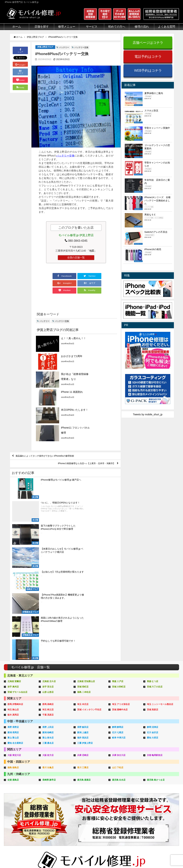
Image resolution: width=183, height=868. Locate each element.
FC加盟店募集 (159, 824)
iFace (81, 795)
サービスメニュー (88, 783)
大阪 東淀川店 (15, 617)
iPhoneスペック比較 (162, 807)
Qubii (81, 803)
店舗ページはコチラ (148, 42)
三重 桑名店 (49, 605)
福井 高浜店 (83, 600)
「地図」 (92, 251)
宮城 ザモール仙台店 (18, 556)
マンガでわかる (13, 799)
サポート (119, 783)
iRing (80, 799)
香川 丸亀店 (49, 629)
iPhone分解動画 (160, 795)
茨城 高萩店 (153, 573)
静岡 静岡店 (118, 590)
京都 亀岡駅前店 (155, 617)
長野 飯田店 (83, 590)
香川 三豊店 (83, 629)
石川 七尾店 (118, 595)
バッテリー (64, 48)
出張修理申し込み (124, 812)
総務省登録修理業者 (15, 791)
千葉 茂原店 (49, 578)
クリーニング (11, 795)
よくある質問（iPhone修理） (131, 816)
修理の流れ (142, 27)
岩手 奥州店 (14, 550)
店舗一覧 (156, 820)
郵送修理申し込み (124, 807)
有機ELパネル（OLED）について (21, 817)
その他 (155, 783)
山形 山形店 (49, 556)
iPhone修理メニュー (52, 787)
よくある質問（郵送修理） (129, 820)
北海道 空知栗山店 (87, 545)
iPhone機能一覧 (160, 803)
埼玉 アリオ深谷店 (122, 568)
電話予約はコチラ (148, 56)
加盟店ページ (170, 857)
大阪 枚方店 (49, 617)
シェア (20, 50)
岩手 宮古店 (49, 550)
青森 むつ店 (153, 545)
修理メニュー (67, 27)
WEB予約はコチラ (148, 70)
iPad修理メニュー (51, 791)
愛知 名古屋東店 (16, 605)
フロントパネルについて (18, 812)
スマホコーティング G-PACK (94, 787)
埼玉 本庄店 (83, 568)
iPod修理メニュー (51, 795)
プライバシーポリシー (127, 857)
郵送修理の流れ (123, 791)
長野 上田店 (49, 590)
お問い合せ (120, 799)
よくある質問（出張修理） (129, 824)
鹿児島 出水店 (119, 642)
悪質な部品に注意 (14, 803)
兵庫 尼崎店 (83, 617)
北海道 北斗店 (50, 545)
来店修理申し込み (124, 803)
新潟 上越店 (83, 595)
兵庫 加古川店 (119, 617)
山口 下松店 (118, 629)
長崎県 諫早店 (50, 642)
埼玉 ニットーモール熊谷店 (161, 568)
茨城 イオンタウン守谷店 (90, 573)
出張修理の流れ (123, 795)
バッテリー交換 (81, 48)
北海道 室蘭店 (15, 545)
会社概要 (106, 857)
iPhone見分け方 (160, 799)
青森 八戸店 (118, 545)
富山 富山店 (14, 600)
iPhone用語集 (159, 787)
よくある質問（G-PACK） (129, 828)
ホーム (17, 27)
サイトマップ (151, 857)
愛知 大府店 (153, 600)
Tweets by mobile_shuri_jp (148, 414)
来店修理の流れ (123, 787)
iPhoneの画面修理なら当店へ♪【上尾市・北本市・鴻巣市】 (81, 420)
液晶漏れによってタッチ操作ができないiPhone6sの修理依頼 (50, 412)
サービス (92, 27)
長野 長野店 (14, 590)
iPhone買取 (84, 791)
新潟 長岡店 (14, 595)
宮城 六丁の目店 (155, 550)
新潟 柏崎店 (49, 595)
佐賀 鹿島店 (14, 642)
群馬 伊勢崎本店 (16, 568)
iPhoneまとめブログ (162, 812)
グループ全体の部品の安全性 (20, 807)
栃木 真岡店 (14, 578)
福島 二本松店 (85, 556)
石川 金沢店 (153, 595)
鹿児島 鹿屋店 (85, 642)
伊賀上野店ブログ (45, 47)
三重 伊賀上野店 (86, 605)
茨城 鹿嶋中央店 (121, 573)
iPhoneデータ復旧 (51, 799)
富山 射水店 (49, 600)
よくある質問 (167, 27)
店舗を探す (42, 27)
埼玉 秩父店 (49, 573)
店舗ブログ (157, 816)
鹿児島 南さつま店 (157, 642)
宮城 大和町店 (119, 550)
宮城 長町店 (83, 550)
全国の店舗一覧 (76, 258)
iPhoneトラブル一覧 (162, 791)
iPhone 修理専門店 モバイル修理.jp (49, 857)
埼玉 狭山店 (14, 573)
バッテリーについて (15, 823)
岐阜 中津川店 (119, 600)
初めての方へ (117, 27)
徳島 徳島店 (14, 629)
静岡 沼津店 (153, 590)
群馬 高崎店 (49, 568)
